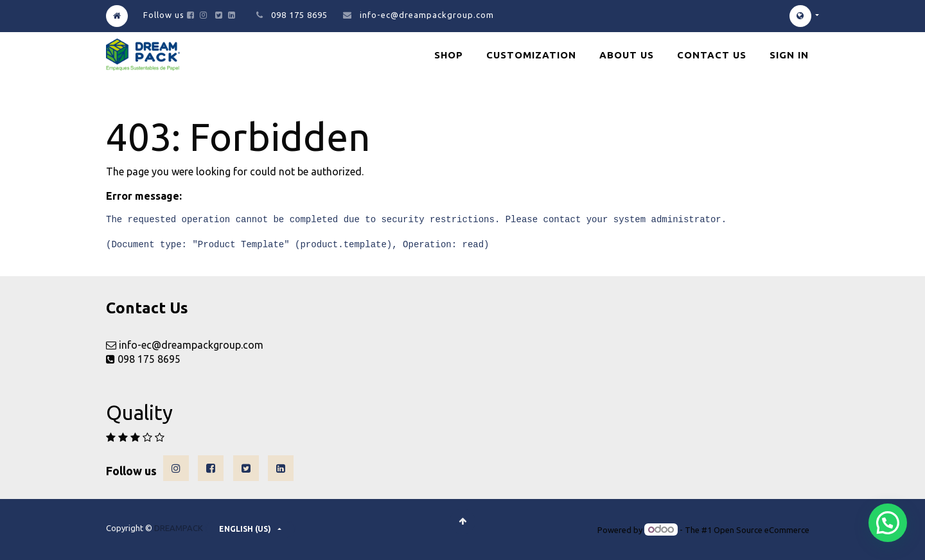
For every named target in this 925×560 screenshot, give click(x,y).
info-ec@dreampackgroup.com (427, 15)
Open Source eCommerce (762, 530)
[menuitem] (449, 55)
